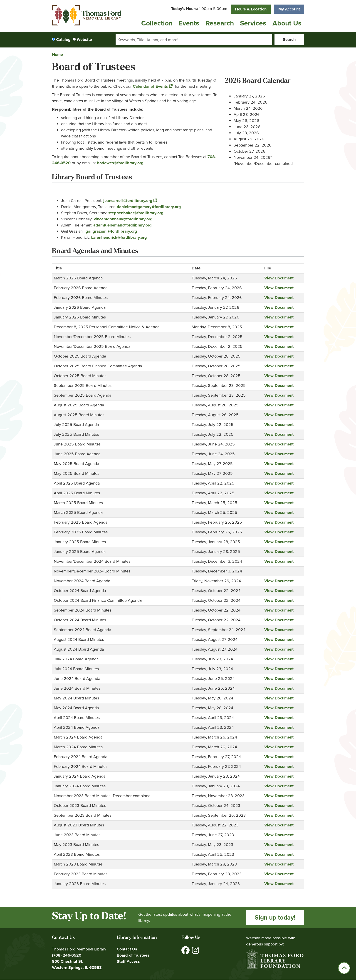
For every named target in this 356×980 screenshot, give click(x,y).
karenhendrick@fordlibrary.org (119, 237)
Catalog (63, 40)
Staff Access (128, 961)
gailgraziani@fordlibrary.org (111, 231)
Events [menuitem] (189, 23)
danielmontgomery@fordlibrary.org (149, 207)
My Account (289, 9)
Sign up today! (275, 917)
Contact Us (127, 949)
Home (57, 55)
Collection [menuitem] (157, 23)
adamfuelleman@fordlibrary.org (122, 225)
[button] (199, 9)
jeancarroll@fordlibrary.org (128, 201)
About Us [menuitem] (287, 23)
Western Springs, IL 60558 (77, 968)
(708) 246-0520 (67, 955)
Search (289, 40)
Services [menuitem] (253, 23)
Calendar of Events (150, 86)
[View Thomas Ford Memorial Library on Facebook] (186, 952)
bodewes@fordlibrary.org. (121, 163)
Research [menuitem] (220, 23)
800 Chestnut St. (68, 961)
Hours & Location (251, 9)
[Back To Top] (344, 968)
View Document (279, 278)
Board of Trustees (133, 955)
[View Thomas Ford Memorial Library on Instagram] (195, 952)
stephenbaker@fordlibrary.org (135, 213)
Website (84, 40)
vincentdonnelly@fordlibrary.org (123, 219)
